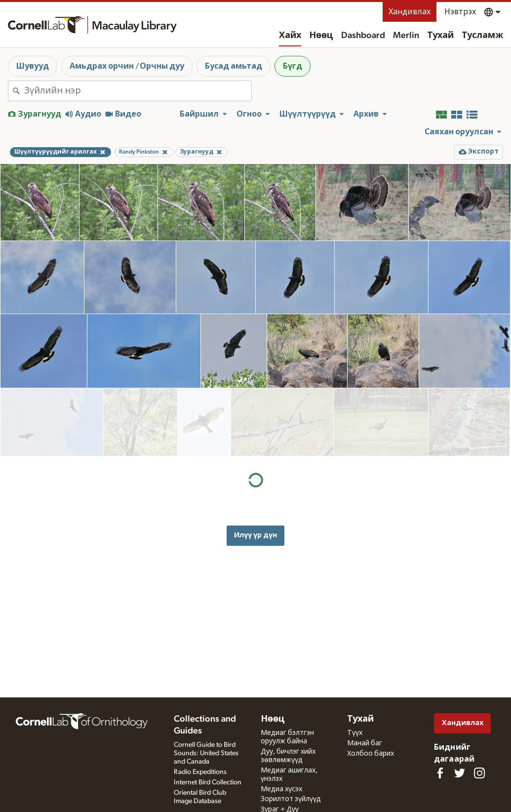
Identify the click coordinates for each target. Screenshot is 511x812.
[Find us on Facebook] (440, 773)
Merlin (406, 36)
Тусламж (482, 36)
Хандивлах (410, 12)
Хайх (290, 36)
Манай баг (365, 743)
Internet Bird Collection (208, 782)
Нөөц (321, 36)
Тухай (440, 36)
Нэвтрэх (460, 12)
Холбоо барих (371, 754)
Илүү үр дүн (255, 467)
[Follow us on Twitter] (460, 773)
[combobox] (138, 91)
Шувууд (33, 66)
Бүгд (293, 66)
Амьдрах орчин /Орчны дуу (127, 66)
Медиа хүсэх (281, 789)
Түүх (355, 733)
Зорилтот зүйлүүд (291, 799)
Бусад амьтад (234, 66)
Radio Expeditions (200, 772)
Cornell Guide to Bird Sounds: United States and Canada (206, 753)
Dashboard (363, 36)
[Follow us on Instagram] (479, 773)
